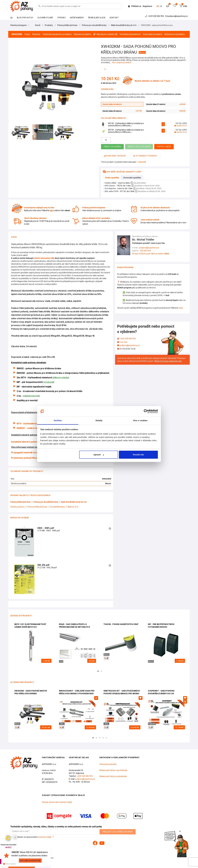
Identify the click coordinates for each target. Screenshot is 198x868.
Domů (38, 25)
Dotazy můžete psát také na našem (151, 254)
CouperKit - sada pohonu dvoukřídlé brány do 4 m (161, 692)
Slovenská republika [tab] (132, 178)
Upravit (99, 455)
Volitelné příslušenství (130, 34)
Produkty (49, 25)
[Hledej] (39, 6)
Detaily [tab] (99, 420)
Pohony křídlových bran (67, 25)
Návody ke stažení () (105, 34)
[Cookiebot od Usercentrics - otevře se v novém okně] (146, 411)
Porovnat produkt (115, 156)
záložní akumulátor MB (44, 258)
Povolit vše (138, 455)
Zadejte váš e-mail (20, 831)
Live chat (124, 342)
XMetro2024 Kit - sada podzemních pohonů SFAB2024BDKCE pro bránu (122, 692)
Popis (27, 34)
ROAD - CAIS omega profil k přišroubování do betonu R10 (74, 626)
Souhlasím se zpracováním (31, 837)
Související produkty (153, 34)
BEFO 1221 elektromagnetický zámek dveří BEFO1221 (30, 626)
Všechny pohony (18, 507)
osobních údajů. (45, 837)
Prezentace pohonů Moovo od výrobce (31, 458)
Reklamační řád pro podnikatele (113, 776)
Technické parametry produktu (57, 34)
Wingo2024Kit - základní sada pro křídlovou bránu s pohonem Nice (77, 692)
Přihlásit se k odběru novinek (118, 832)
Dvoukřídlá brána (58, 507)
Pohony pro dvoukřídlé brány (94, 25)
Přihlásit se (135, 6)
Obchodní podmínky (108, 764)
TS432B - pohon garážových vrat (121, 624)
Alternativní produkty (174, 34)
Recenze (36, 34)
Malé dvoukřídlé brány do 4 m (124, 25)
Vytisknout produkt (145, 156)
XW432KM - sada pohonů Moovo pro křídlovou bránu (31, 692)
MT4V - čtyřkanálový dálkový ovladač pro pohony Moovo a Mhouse (126, 131)
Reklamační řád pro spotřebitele (113, 770)
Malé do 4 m (73, 507)
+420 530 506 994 (155, 16)
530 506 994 (145, 251)
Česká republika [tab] (112, 178)
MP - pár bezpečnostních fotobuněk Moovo (161, 626)
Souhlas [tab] (58, 420)
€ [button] (161, 6)
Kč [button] (158, 6)
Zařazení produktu (82, 34)
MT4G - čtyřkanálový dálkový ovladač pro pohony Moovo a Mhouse (126, 125)
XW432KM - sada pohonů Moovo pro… (158, 25)
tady (181, 308)
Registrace (147, 6)
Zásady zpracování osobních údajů (57, 802)
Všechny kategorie (20, 25)
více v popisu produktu (121, 62)
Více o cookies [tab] (140, 420)
